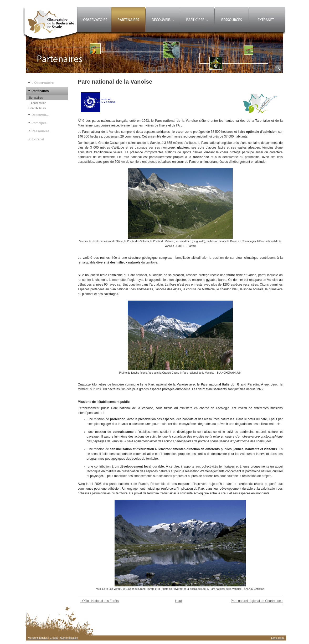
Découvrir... (40, 115)
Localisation (39, 103)
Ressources (40, 131)
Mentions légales (38, 638)
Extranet (38, 139)
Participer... (40, 123)
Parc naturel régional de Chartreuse (257, 601)
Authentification (69, 638)
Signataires (36, 98)
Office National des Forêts (100, 601)
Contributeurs (37, 108)
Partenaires (40, 91)
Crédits (54, 638)
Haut (179, 601)
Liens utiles (278, 638)
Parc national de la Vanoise (176, 121)
